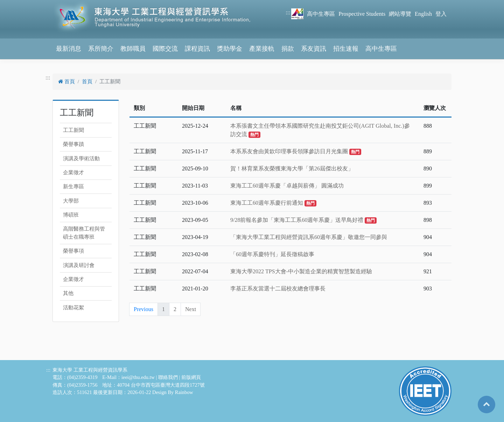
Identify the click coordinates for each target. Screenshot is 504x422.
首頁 (66, 82)
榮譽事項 (73, 251)
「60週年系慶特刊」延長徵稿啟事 (272, 254)
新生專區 (73, 187)
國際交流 (165, 49)
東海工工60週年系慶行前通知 (273, 203)
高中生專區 (321, 14)
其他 (68, 293)
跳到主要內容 (17, 4)
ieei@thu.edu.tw (138, 377)
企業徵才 (73, 173)
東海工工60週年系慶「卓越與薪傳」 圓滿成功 (287, 186)
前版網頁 (191, 377)
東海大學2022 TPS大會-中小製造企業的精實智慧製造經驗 (301, 271)
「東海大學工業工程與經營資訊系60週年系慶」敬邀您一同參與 (309, 237)
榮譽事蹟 (73, 144)
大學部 (71, 201)
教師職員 (133, 49)
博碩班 (71, 215)
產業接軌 (262, 49)
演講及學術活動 (81, 159)
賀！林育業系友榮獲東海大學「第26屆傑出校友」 (292, 168)
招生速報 (346, 49)
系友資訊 (314, 49)
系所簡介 (101, 49)
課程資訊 (197, 49)
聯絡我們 (168, 377)
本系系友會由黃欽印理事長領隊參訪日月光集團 (296, 151)
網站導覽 (400, 14)
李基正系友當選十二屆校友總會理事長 (278, 289)
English (423, 14)
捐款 (288, 49)
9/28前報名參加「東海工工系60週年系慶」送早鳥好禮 (303, 220)
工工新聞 (73, 130)
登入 (441, 14)
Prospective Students (362, 14)
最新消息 (69, 49)
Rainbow (184, 392)
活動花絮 (73, 308)
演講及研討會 (79, 265)
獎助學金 (230, 49)
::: (288, 12)
